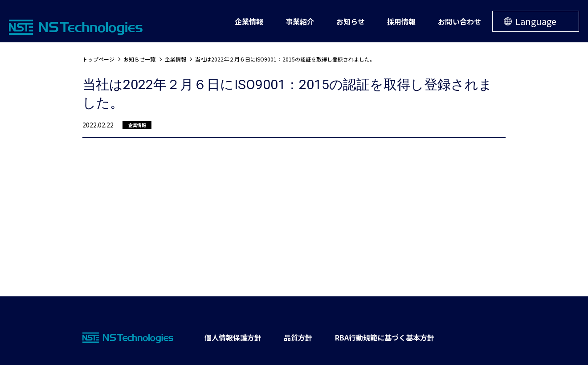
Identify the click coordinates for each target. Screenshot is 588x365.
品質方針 (298, 337)
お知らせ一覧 (139, 59)
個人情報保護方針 (233, 337)
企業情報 (176, 59)
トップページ (98, 59)
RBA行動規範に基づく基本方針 (385, 337)
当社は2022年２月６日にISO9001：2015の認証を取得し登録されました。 (285, 59)
